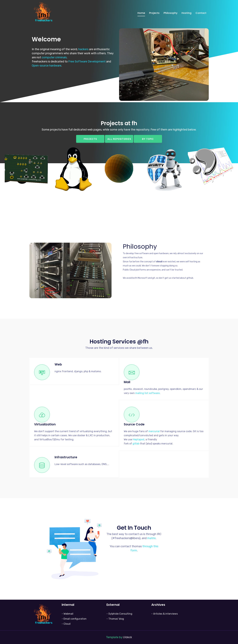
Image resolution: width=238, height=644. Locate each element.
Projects (154, 13)
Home (141, 13)
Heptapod (139, 439)
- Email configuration (74, 619)
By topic (148, 139)
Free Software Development (87, 61)
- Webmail (67, 614)
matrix (151, 538)
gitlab (136, 444)
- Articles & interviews (165, 614)
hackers (83, 49)
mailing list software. (148, 393)
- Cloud (66, 624)
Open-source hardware (47, 66)
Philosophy (171, 13)
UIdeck (127, 637)
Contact (201, 13)
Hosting (186, 13)
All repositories (119, 139)
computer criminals (54, 57)
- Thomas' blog (115, 619)
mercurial (154, 431)
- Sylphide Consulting (119, 614)
